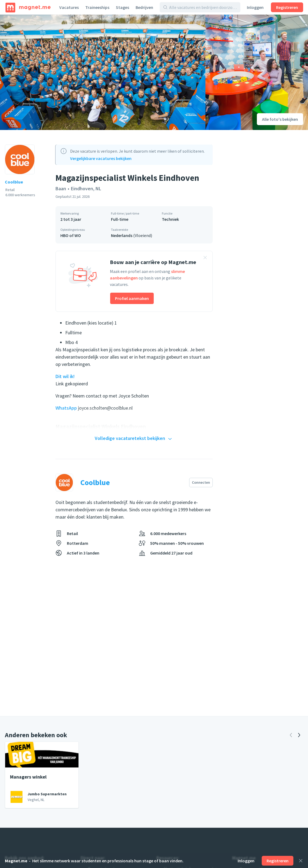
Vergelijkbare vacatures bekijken (101, 158)
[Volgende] (299, 735)
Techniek (170, 219)
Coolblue (14, 182)
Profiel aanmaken (132, 298)
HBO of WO (71, 235)
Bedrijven (144, 7)
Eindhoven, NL (86, 188)
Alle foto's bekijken (280, 119)
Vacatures (69, 7)
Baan (61, 188)
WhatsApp (67, 408)
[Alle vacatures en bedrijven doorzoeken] (203, 7)
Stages (122, 7)
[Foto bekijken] (103, 72)
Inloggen (255, 7)
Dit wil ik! (65, 376)
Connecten (201, 482)
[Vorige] (291, 735)
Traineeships (97, 7)
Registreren (287, 7)
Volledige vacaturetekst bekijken (134, 439)
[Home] (28, 7)
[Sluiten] (301, 861)
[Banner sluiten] (205, 258)
